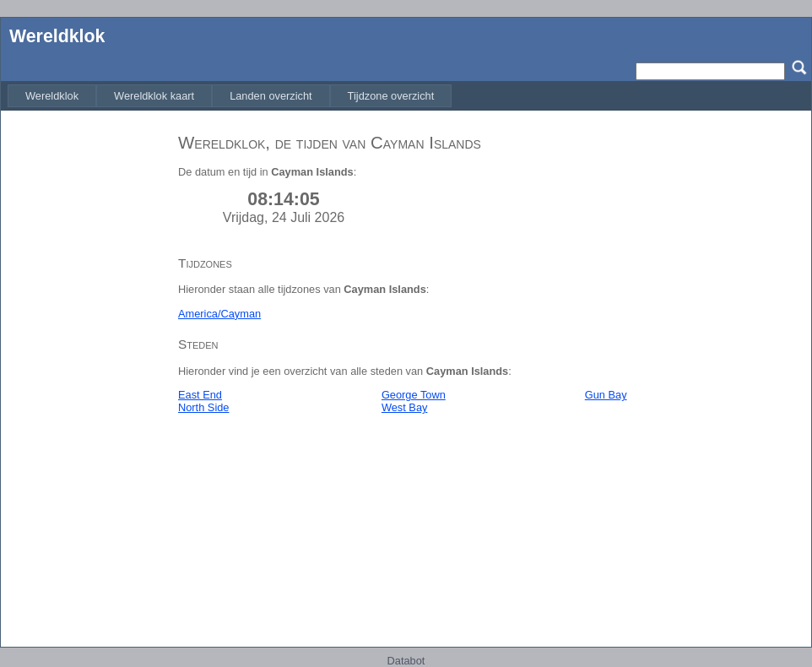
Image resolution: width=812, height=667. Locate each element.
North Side (203, 407)
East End (200, 395)
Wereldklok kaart (154, 96)
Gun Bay (606, 395)
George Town (414, 395)
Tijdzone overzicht (391, 96)
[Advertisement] (85, 374)
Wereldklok (57, 36)
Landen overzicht (271, 96)
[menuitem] (52, 96)
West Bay (405, 407)
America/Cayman (219, 314)
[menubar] (230, 96)
